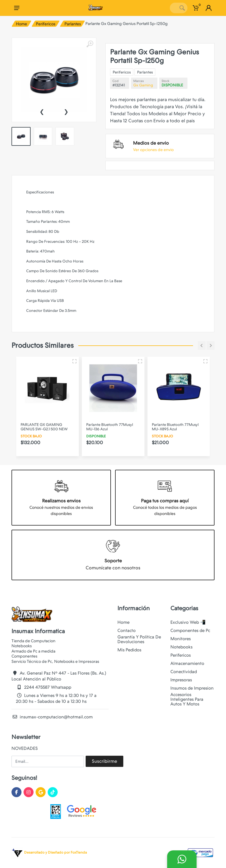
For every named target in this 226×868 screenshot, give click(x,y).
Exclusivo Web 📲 (188, 622)
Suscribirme (104, 761)
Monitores (181, 639)
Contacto (127, 630)
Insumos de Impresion (192, 688)
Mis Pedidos (129, 650)
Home (21, 24)
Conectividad (184, 672)
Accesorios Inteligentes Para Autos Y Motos (187, 699)
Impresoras (181, 680)
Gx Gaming (143, 85)
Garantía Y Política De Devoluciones (139, 639)
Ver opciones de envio (153, 150)
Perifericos (46, 24)
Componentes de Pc (190, 630)
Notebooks (181, 647)
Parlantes (73, 24)
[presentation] (42, 111)
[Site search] (173, 8)
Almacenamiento (187, 663)
